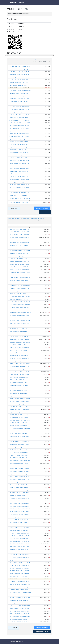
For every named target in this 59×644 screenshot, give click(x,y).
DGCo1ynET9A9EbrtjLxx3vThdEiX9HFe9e (18, 458)
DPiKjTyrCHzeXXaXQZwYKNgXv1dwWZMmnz (19, 428)
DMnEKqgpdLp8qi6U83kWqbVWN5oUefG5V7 (19, 123)
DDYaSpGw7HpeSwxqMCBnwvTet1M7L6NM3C (19, 267)
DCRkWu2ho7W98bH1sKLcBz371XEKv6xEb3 (19, 442)
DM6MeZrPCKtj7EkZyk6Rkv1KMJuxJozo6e (19, 506)
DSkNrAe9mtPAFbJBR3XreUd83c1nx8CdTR (19, 409)
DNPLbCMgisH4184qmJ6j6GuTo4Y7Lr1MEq (19, 466)
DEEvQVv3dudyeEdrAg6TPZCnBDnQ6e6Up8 (19, 380)
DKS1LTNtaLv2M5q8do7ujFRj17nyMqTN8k (18, 600)
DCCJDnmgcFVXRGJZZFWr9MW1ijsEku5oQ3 (19, 590)
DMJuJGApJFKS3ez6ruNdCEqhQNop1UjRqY (19, 302)
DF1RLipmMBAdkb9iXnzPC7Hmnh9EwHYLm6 (19, 520)
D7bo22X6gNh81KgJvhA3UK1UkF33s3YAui (19, 291)
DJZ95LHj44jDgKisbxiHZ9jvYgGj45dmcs (18, 182)
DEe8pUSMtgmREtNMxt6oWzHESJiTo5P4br (19, 603)
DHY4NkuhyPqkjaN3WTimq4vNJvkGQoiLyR (19, 447)
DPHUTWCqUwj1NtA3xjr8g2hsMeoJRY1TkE (19, 374)
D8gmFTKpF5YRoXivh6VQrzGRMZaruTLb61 (19, 622)
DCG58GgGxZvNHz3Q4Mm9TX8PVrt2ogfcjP (19, 288)
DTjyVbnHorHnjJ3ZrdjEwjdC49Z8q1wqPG (18, 139)
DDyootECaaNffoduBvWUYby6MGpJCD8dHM (19, 536)
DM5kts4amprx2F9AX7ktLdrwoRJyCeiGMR (19, 418)
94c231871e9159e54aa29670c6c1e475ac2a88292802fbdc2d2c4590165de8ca (26, 219)
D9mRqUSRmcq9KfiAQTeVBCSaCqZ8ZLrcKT (19, 158)
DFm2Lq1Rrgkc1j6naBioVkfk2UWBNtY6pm (19, 134)
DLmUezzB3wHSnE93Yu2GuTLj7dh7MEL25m (19, 522)
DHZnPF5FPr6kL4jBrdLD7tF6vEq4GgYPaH (18, 310)
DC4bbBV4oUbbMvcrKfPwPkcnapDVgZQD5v (19, 461)
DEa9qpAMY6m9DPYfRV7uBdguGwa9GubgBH (20, 469)
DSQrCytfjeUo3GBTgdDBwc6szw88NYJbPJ (19, 528)
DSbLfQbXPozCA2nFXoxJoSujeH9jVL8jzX (18, 174)
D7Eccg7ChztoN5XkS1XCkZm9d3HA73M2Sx (19, 504)
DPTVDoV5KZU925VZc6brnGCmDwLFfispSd (19, 187)
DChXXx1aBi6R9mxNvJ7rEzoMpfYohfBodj (18, 453)
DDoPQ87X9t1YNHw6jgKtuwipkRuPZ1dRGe (19, 366)
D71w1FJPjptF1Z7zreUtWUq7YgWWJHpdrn (19, 155)
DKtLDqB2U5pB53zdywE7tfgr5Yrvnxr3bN (18, 150)
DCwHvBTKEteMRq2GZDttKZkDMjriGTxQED (19, 444)
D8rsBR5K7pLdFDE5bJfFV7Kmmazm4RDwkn (19, 198)
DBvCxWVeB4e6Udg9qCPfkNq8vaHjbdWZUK (19, 323)
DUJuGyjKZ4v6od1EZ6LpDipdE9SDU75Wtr (19, 619)
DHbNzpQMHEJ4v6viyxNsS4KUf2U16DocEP (19, 193)
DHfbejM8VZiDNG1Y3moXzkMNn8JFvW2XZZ (19, 272)
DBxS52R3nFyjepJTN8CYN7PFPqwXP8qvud (19, 259)
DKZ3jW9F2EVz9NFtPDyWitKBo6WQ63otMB (19, 477)
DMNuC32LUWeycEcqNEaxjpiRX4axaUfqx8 (19, 329)
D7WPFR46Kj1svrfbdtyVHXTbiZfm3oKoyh (18, 83)
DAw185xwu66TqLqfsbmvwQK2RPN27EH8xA (19, 482)
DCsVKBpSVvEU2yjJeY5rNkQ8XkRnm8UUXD (19, 331)
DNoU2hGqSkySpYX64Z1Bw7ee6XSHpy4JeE (19, 471)
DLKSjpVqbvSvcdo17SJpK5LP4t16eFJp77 (18, 474)
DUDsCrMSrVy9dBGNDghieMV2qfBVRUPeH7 (19, 305)
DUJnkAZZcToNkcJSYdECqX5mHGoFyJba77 (19, 66)
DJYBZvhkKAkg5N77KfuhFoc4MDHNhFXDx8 (19, 126)
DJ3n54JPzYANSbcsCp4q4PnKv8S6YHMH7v (19, 152)
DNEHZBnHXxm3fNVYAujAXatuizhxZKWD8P (19, 571)
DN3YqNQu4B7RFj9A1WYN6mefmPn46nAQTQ (20, 555)
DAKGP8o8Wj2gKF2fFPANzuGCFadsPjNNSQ (19, 423)
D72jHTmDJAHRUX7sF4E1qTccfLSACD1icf (19, 202)
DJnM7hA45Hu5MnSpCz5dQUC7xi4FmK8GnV (19, 364)
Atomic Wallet (12, 642)
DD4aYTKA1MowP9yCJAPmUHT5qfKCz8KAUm (20, 592)
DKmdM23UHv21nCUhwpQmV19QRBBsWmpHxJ (20, 313)
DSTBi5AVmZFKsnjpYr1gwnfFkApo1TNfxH (19, 299)
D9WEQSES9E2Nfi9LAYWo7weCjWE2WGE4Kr (19, 353)
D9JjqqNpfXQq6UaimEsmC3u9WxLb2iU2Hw (19, 396)
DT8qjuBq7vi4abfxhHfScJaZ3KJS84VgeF (18, 147)
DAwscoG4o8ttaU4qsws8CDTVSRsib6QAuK (19, 372)
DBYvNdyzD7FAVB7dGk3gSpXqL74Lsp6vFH (19, 232)
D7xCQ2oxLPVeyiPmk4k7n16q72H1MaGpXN (19, 501)
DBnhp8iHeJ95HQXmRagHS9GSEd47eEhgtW (19, 399)
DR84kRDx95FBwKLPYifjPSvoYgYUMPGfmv (19, 340)
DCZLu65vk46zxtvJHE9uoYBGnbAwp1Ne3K (19, 552)
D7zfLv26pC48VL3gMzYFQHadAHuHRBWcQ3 (19, 196)
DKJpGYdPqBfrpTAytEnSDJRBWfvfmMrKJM (19, 393)
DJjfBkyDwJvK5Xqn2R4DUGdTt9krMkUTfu (19, 253)
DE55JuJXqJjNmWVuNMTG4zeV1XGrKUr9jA (19, 595)
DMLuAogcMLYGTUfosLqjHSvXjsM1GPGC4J (19, 369)
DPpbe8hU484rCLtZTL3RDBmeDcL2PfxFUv (19, 237)
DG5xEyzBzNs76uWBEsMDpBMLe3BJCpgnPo (19, 342)
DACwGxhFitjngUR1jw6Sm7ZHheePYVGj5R (19, 544)
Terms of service (19, 642)
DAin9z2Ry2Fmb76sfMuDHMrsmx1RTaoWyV (19, 388)
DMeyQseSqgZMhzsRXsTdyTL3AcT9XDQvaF (19, 315)
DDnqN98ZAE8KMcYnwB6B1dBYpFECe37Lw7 (19, 296)
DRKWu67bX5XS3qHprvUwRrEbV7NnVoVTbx (19, 498)
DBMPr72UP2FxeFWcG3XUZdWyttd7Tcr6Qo (19, 609)
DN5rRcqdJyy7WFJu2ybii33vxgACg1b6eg (18, 356)
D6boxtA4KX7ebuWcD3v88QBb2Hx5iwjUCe (19, 496)
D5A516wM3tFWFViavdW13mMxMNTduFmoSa (19, 547)
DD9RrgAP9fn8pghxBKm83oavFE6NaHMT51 (19, 262)
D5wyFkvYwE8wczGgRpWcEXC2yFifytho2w (19, 531)
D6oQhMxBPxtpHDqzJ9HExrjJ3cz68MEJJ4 (19, 72)
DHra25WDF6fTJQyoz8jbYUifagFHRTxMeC (19, 101)
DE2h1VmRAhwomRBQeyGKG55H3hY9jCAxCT (19, 509)
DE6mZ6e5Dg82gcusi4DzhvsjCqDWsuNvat (19, 264)
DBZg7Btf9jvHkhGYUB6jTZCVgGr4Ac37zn (18, 85)
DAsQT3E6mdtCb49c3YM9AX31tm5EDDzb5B (19, 512)
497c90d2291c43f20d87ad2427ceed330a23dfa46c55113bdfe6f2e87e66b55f (26, 60)
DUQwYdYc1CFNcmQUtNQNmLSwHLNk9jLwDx (20, 563)
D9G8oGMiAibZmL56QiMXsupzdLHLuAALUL (19, 450)
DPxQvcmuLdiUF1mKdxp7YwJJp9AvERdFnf (19, 104)
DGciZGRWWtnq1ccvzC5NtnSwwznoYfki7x (19, 407)
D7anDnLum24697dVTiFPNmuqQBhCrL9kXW (19, 617)
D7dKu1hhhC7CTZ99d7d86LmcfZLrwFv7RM (19, 229)
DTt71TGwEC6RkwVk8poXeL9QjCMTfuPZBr (19, 107)
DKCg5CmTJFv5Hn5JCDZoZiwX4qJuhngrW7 (19, 69)
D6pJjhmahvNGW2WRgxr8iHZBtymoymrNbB (19, 412)
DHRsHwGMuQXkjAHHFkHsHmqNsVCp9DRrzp (20, 278)
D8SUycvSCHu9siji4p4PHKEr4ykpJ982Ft (18, 350)
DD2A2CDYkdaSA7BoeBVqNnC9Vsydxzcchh (19, 179)
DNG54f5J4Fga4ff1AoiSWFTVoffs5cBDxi (18, 434)
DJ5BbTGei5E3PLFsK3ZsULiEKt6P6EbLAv (18, 177)
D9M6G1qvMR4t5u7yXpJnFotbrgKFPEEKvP (19, 93)
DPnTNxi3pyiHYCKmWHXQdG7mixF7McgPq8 (19, 321)
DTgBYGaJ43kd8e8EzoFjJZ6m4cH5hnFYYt (19, 574)
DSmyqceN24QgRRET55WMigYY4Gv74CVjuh (19, 514)
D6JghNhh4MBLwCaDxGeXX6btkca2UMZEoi (19, 326)
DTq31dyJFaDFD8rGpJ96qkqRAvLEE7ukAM (19, 560)
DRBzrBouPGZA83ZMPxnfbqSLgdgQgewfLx (19, 163)
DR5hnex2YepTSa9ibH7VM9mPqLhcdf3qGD (19, 166)
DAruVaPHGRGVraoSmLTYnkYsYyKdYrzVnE (19, 120)
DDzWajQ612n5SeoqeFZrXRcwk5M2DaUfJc (19, 576)
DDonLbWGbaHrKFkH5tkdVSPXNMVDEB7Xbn (19, 565)
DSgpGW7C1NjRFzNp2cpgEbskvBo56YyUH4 (19, 611)
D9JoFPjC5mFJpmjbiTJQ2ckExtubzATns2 (18, 377)
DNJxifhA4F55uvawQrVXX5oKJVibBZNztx (18, 463)
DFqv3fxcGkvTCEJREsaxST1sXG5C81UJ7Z (19, 337)
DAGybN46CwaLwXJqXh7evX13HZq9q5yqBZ (19, 136)
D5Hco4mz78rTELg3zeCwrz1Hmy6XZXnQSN (19, 169)
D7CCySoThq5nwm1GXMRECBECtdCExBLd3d (19, 318)
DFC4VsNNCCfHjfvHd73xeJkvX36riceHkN (18, 171)
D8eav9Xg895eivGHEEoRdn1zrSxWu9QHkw (19, 436)
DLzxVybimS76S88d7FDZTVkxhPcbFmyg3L (19, 490)
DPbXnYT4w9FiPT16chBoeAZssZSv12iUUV (19, 190)
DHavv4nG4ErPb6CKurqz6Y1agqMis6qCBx (19, 404)
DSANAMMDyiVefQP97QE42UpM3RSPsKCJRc (19, 391)
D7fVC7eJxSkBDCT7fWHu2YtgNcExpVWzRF (19, 614)
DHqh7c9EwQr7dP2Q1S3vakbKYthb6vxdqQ (19, 568)
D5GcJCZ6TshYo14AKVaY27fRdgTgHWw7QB (19, 225)
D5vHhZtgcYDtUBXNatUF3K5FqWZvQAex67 (19, 334)
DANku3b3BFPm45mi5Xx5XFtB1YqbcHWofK (19, 99)
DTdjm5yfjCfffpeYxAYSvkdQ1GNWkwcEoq (18, 485)
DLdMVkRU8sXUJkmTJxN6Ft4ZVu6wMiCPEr (19, 243)
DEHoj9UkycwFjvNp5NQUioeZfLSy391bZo (18, 455)
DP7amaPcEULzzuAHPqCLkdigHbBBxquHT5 (19, 283)
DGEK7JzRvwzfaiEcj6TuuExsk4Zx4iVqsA (18, 383)
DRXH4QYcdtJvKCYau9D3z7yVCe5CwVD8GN (19, 307)
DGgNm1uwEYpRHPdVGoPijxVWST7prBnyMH (19, 131)
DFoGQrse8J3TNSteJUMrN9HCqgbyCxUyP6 (19, 587)
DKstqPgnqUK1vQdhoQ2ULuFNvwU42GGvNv (19, 270)
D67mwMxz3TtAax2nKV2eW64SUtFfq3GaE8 (19, 185)
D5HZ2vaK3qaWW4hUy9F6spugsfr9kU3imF (19, 109)
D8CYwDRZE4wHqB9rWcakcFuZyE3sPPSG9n (19, 493)
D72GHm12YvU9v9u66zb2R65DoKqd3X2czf (19, 487)
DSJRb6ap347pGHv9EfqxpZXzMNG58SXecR (19, 361)
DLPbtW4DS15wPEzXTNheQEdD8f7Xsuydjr (19, 348)
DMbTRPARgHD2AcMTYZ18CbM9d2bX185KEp (20, 401)
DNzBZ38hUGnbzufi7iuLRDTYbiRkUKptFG (18, 245)
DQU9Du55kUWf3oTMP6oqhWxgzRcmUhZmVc (20, 91)
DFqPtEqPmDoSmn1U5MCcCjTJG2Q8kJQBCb (20, 606)
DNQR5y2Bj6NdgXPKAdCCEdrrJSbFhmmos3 (19, 479)
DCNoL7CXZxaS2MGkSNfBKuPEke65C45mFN (19, 251)
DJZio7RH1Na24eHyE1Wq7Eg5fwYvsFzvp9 (19, 275)
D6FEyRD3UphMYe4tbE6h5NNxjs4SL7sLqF (19, 144)
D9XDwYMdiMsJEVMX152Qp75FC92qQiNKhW (19, 598)
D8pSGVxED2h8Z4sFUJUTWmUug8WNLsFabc (20, 420)
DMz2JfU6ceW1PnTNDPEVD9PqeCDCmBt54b (20, 541)
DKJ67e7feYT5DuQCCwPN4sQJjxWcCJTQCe (19, 584)
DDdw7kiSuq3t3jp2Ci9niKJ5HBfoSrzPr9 (18, 431)
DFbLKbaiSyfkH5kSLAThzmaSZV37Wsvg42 (19, 280)
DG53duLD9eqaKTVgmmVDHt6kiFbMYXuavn (19, 517)
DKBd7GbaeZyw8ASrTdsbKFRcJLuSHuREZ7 (19, 525)
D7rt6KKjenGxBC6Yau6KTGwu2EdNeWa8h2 (19, 128)
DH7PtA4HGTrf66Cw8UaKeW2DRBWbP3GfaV (19, 248)
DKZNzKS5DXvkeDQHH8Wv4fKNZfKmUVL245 (19, 439)
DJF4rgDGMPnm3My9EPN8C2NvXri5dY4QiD (19, 533)
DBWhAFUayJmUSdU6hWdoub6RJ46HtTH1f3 (19, 118)
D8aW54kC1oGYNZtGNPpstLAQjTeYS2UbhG (19, 235)
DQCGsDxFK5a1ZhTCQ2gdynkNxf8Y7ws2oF (19, 539)
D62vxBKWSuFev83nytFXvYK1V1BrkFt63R (18, 426)
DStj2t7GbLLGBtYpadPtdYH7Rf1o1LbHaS (18, 415)
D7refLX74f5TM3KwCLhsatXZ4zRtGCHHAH (19, 240)
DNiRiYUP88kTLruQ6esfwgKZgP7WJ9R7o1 (19, 582)
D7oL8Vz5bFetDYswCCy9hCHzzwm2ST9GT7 (19, 142)
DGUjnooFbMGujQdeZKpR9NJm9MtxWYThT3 (19, 557)
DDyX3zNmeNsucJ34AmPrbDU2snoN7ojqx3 (19, 286)
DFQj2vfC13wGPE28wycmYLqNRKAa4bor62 (19, 358)
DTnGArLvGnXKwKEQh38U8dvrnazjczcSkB (19, 549)
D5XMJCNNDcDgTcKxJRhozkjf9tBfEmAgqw (19, 294)
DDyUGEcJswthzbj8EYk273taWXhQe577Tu (19, 80)
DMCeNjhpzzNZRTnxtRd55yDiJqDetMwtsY (19, 385)
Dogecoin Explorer (17, 2)
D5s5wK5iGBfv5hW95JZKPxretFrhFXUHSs (18, 345)
